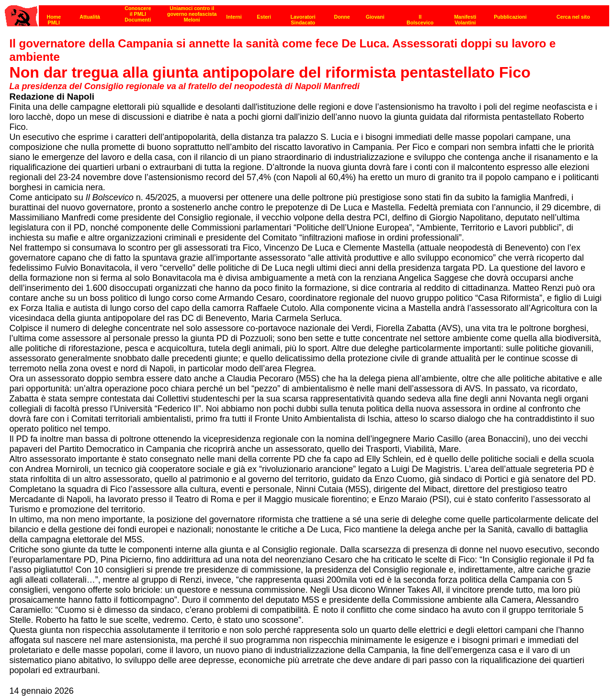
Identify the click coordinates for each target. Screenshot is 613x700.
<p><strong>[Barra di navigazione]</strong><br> (307, 13)
